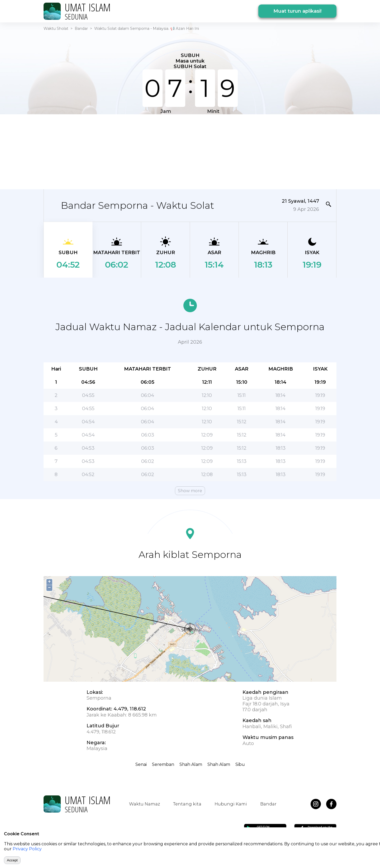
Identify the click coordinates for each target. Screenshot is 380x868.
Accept (12, 860)
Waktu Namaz (144, 804)
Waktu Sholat (56, 29)
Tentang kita (187, 804)
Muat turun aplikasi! (297, 11)
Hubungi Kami (231, 804)
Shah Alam (191, 764)
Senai (141, 764)
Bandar (81, 29)
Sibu (240, 764)
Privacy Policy (27, 849)
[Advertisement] (190, 151)
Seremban (163, 764)
